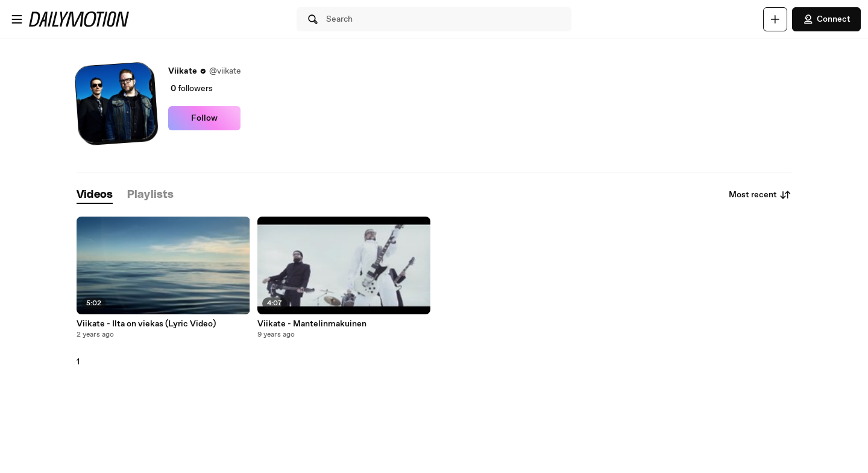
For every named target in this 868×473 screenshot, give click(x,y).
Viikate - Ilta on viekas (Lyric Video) (146, 324)
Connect (826, 19)
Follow (204, 118)
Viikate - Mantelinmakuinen (312, 324)
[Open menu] (17, 19)
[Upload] (775, 19)
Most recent (760, 195)
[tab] (95, 195)
